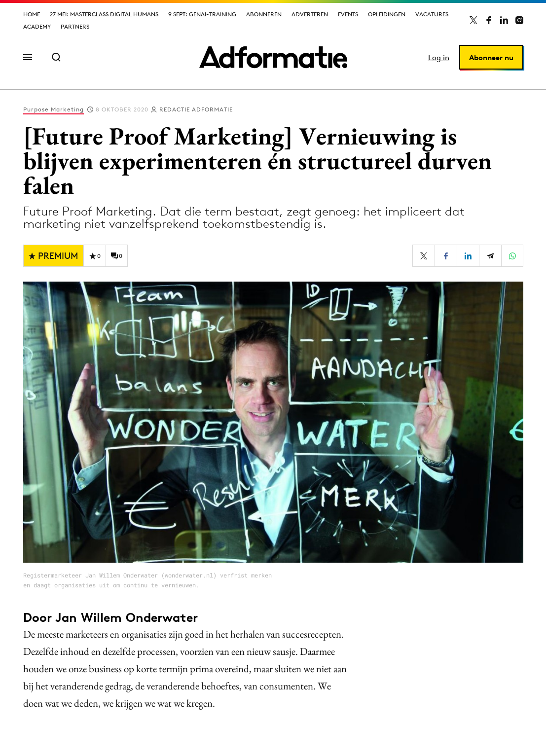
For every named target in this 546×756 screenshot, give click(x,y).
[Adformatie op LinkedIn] (504, 20)
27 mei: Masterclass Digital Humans (104, 14)
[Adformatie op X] (473, 20)
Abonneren (264, 14)
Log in (439, 57)
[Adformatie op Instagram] (519, 20)
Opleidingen (387, 14)
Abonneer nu (491, 57)
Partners (75, 26)
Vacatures (432, 14)
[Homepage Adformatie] (273, 57)
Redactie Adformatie (196, 109)
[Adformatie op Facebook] (489, 20)
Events (348, 14)
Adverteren (310, 14)
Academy (37, 26)
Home (32, 14)
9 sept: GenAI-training (202, 14)
